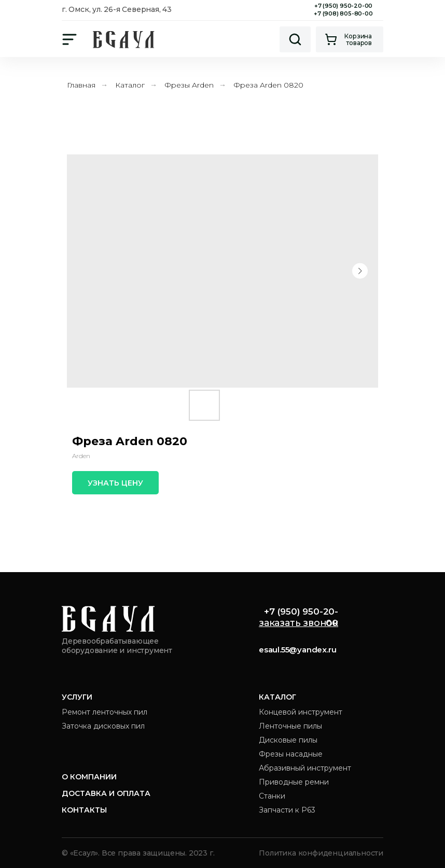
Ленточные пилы (290, 726)
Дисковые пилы (288, 740)
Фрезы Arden (189, 85)
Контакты (84, 810)
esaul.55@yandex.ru (297, 650)
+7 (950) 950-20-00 (343, 6)
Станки (272, 796)
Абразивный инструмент (305, 768)
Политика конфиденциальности (321, 853)
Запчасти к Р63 (287, 810)
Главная (81, 85)
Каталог (130, 85)
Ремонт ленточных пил (105, 712)
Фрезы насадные (291, 754)
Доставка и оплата (106, 793)
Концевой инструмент (301, 712)
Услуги (77, 697)
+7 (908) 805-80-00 (343, 13)
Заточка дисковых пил (103, 726)
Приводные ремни (294, 782)
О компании (89, 777)
